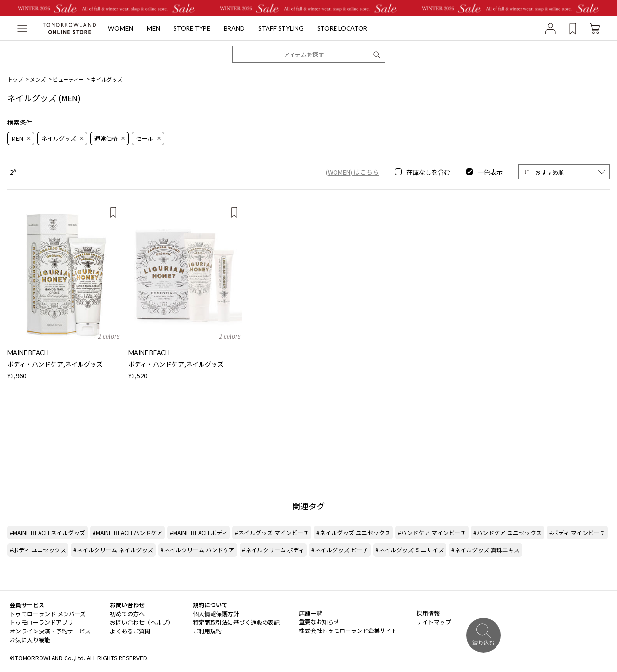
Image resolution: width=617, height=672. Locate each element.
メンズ (38, 79)
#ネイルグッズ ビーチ (340, 550)
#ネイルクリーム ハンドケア (198, 550)
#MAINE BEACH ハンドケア (127, 532)
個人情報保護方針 (216, 613)
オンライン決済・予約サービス (50, 631)
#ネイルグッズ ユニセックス (353, 532)
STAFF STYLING (281, 28)
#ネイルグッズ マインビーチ (272, 532)
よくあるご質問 (130, 631)
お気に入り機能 (30, 639)
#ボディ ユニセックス (38, 550)
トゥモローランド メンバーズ (48, 613)
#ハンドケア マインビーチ (432, 532)
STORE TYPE (192, 28)
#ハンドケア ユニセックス (508, 532)
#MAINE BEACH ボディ (199, 532)
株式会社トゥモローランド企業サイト (348, 630)
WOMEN (121, 28)
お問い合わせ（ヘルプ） (142, 622)
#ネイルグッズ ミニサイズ (410, 550)
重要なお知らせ (319, 622)
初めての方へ (127, 613)
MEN (153, 28)
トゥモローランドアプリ (41, 622)
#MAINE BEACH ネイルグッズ (47, 532)
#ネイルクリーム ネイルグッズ (113, 550)
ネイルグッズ (107, 79)
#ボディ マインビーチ (577, 532)
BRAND (234, 28)
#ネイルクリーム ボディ (273, 550)
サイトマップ (434, 622)
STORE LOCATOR (342, 28)
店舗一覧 (310, 613)
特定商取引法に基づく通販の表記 (236, 622)
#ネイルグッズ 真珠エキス (485, 550)
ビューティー (68, 79)
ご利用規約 (207, 631)
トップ (15, 79)
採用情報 (428, 613)
